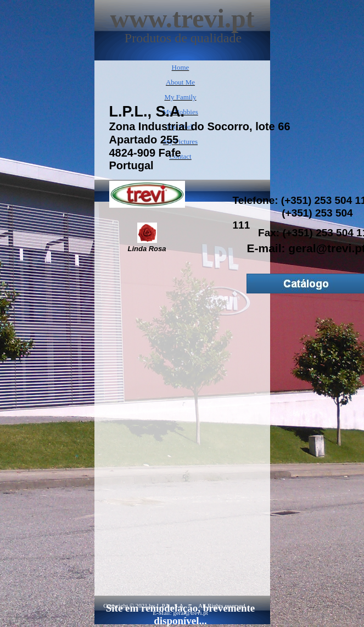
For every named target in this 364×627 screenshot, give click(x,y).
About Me (180, 82)
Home (181, 67)
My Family (180, 97)
